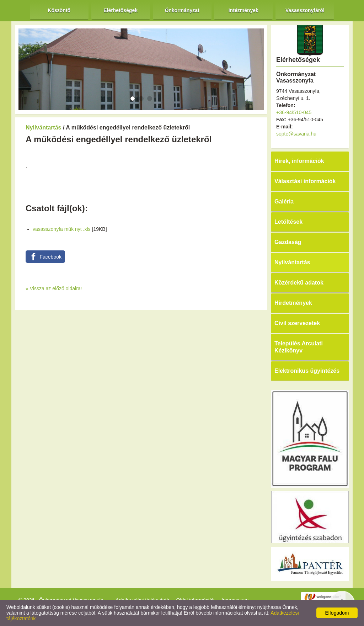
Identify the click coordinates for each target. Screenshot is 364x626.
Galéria (284, 201)
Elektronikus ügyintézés (307, 371)
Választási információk (305, 181)
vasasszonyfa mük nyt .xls (62, 229)
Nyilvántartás (44, 128)
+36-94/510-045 (294, 112)
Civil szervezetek (297, 323)
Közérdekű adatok (299, 283)
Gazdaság (288, 242)
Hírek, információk (299, 161)
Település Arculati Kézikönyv (299, 347)
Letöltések (288, 222)
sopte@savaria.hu (296, 134)
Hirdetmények (293, 303)
